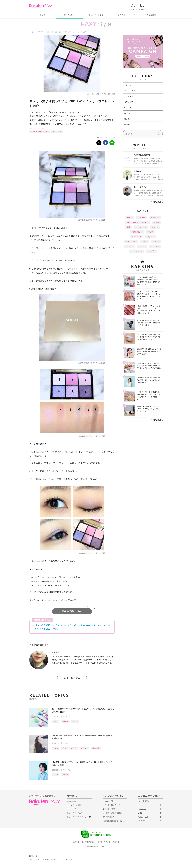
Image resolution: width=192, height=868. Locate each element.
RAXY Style (69, 15)
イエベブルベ (131, 241)
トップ (43, 15)
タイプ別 (74, 748)
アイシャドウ (57, 132)
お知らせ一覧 (108, 801)
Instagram (142, 809)
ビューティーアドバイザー (78, 817)
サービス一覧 (34, 859)
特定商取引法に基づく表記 (113, 821)
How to (56, 721)
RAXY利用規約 (108, 817)
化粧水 (144, 241)
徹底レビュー (137, 232)
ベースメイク (130, 91)
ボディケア (129, 102)
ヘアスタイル (136, 237)
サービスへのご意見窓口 (112, 813)
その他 (127, 124)
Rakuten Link (143, 817)
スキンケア (129, 85)
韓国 (129, 227)
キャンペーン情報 (96, 15)
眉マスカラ (96, 748)
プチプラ (151, 237)
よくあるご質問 (149, 15)
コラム (127, 119)
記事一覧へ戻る (72, 678)
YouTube (141, 821)
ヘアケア (128, 108)
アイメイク (40, 128)
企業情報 (76, 842)
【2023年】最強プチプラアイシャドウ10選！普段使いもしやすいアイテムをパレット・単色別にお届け (73, 627)
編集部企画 (155, 217)
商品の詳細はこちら (72, 611)
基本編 (64, 748)
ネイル (127, 113)
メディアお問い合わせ (111, 805)
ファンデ (142, 246)
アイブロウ (84, 748)
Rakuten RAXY (41, 6)
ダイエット (155, 246)
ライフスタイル (136, 251)
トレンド (75, 721)
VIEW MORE (157, 202)
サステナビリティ (66, 859)
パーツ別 (156, 241)
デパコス (129, 246)
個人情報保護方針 (88, 842)
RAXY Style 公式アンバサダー (40, 132)
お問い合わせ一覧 (49, 859)
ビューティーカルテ (75, 813)
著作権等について (104, 842)
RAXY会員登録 (144, 801)
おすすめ (65, 721)
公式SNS (122, 15)
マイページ (72, 809)
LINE (140, 813)
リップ (151, 232)
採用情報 (116, 842)
